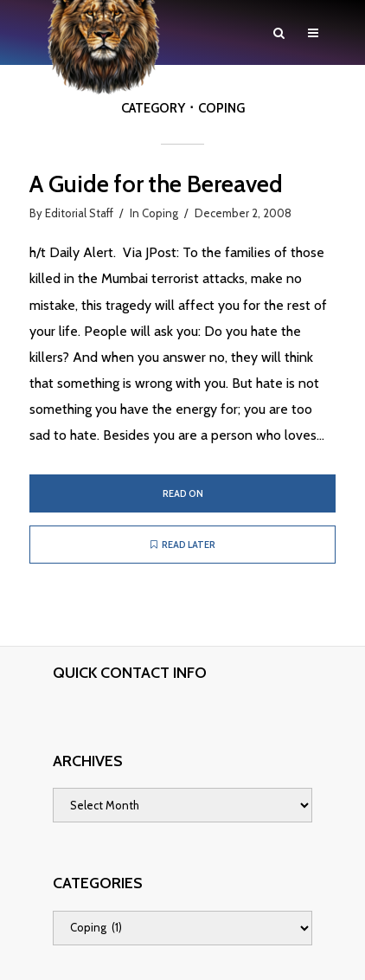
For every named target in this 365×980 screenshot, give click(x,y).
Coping (160, 213)
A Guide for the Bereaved (156, 184)
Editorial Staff (79, 213)
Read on (183, 493)
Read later (183, 545)
